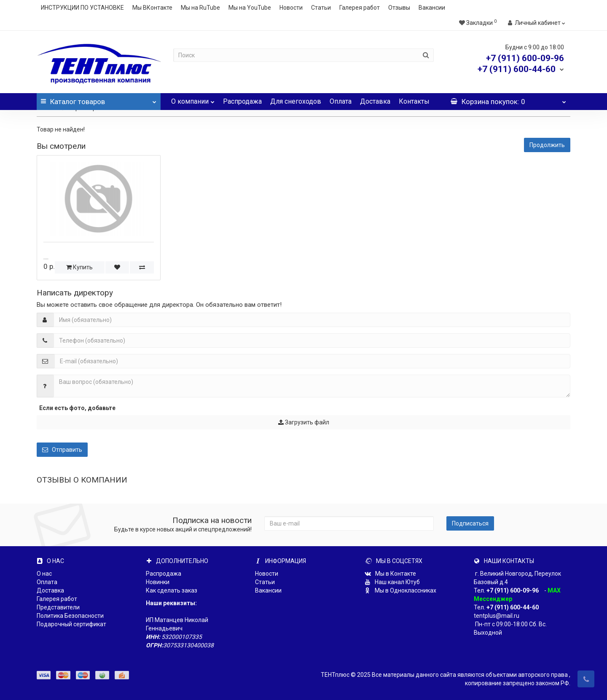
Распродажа (242, 101)
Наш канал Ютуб (392, 582)
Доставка (375, 101)
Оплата (341, 101)
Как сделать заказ (172, 590)
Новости (291, 8)
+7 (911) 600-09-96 (513, 590)
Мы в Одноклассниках (400, 590)
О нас (44, 574)
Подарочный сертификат (71, 624)
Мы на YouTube (250, 8)
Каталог (99, 99)
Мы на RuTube (200, 8)
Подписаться (470, 523)
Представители (58, 607)
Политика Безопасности (70, 616)
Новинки (158, 582)
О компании (193, 99)
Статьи (321, 8)
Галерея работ (360, 8)
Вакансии (432, 8)
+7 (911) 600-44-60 (513, 607)
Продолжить (547, 145)
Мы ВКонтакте (152, 8)
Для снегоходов (296, 101)
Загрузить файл (304, 422)
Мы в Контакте (390, 574)
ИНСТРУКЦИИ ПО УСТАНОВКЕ (82, 8)
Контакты (414, 101)
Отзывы (399, 8)
